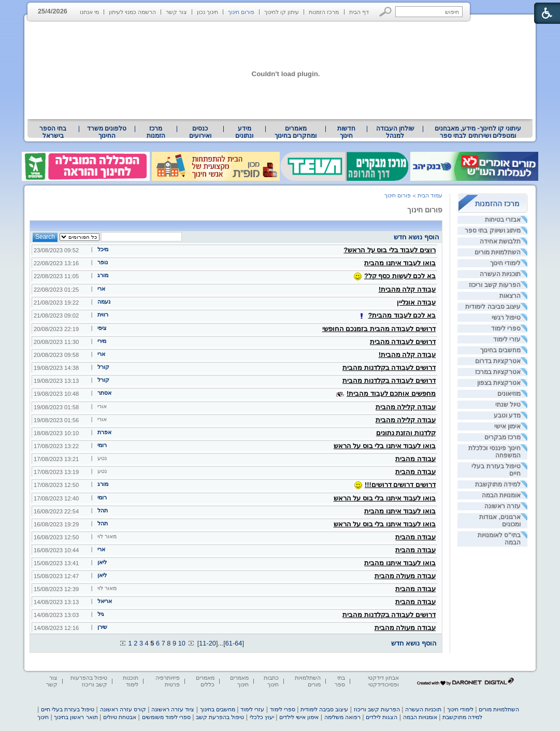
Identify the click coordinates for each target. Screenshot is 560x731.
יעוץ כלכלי (262, 717)
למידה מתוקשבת (498, 484)
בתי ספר (340, 681)
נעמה (104, 302)
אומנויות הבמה (501, 495)
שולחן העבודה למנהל (395, 132)
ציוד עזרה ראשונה (173, 709)
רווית (103, 314)
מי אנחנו (89, 12)
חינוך (43, 717)
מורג (103, 275)
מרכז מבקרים (502, 437)
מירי (102, 341)
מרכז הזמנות (324, 12)
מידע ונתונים (244, 132)
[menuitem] (478, 132)
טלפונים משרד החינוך (107, 132)
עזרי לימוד (507, 339)
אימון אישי (507, 426)
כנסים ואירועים (200, 132)
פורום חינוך (241, 12)
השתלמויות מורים (498, 252)
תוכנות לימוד (131, 681)
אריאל (105, 601)
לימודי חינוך (505, 263)
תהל (103, 510)
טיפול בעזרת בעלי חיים (68, 709)
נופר (103, 262)
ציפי (102, 328)
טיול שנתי (508, 405)
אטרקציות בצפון (499, 383)
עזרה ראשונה (502, 506)
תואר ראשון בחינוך (76, 717)
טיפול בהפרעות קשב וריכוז (89, 681)
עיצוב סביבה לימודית (493, 307)
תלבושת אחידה (500, 241)
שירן (102, 627)
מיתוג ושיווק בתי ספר (493, 231)
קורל (103, 367)
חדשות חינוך (346, 132)
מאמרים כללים (205, 681)
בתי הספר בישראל (53, 132)
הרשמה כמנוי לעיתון (132, 12)
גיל (101, 614)
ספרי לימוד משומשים (166, 717)
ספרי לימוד (506, 328)
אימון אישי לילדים (299, 717)
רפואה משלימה (342, 717)
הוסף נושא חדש (417, 237)
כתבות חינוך (271, 681)
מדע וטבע (507, 415)
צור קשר (176, 12)
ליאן (102, 562)
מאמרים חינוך (239, 681)
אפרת (104, 432)
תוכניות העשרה (500, 274)
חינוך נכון (207, 12)
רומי (102, 445)
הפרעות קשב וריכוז (495, 285)
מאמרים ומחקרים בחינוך (296, 132)
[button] (386, 12)
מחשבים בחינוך (500, 350)
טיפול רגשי (506, 318)
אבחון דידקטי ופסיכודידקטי (383, 681)
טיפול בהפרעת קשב (220, 717)
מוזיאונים (509, 394)
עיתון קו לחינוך (282, 12)
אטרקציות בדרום (498, 361)
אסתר (104, 393)
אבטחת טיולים (120, 717)
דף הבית (359, 12)
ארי (101, 289)
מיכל (103, 249)
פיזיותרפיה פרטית (168, 681)
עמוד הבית (430, 195)
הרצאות (510, 296)
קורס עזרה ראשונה (123, 709)
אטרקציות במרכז (498, 372)
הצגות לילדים (382, 717)
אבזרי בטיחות (503, 220)
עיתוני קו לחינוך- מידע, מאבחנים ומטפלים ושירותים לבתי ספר (478, 132)
